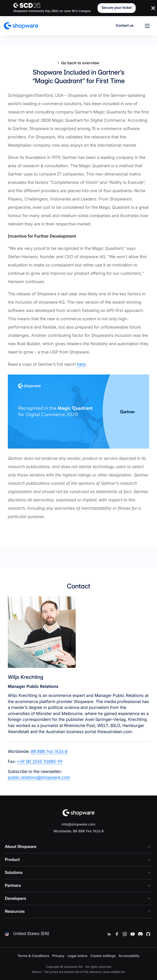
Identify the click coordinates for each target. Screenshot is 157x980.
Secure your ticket (117, 8)
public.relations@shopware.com (39, 778)
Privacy (58, 956)
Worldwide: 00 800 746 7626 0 (79, 831)
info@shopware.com (78, 824)
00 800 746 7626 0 (49, 752)
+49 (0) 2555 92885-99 (40, 762)
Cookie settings (103, 956)
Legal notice (77, 956)
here (81, 364)
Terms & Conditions (34, 956)
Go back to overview (78, 63)
